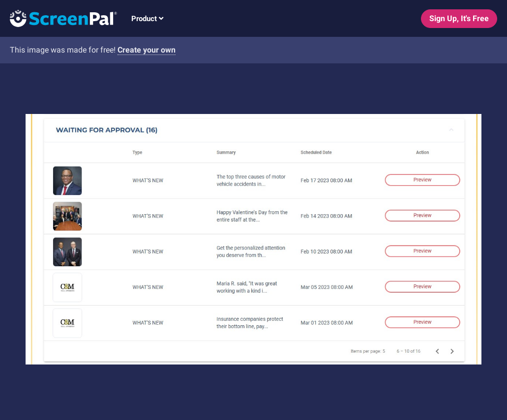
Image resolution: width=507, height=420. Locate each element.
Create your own (147, 50)
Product (147, 19)
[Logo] (59, 18)
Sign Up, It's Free (459, 18)
